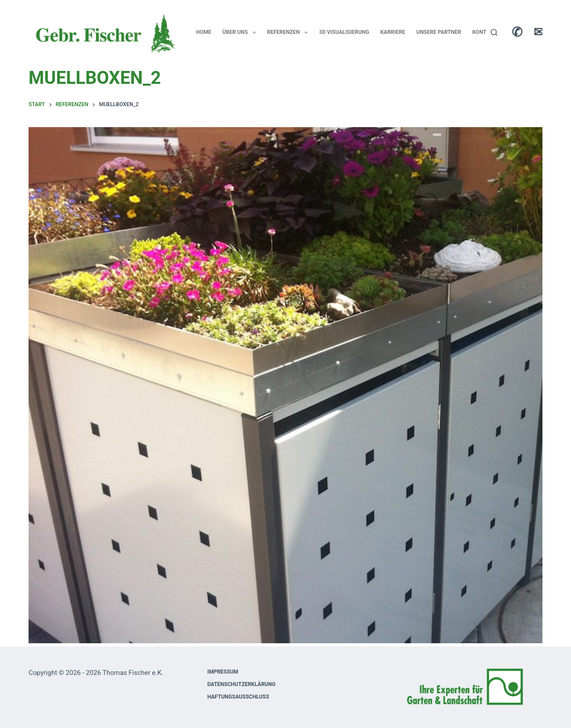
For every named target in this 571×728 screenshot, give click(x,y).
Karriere (393, 32)
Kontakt (484, 32)
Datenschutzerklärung (242, 684)
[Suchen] (494, 32)
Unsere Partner (439, 32)
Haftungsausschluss (238, 697)
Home (204, 32)
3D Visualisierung (344, 32)
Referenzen (290, 33)
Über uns (241, 33)
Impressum (223, 672)
